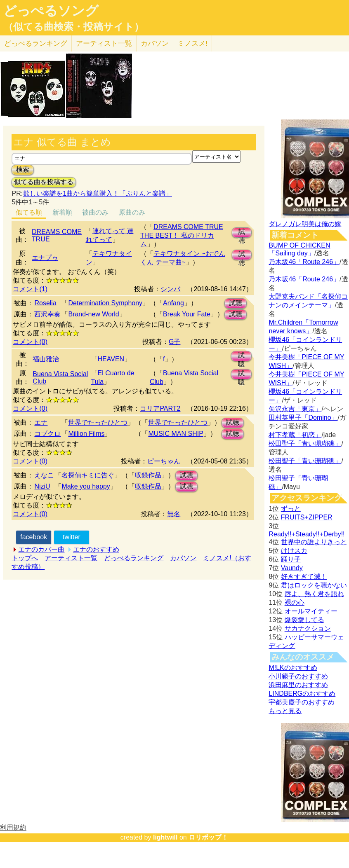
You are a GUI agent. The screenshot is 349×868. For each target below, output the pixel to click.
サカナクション (308, 628)
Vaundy (292, 568)
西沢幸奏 (47, 314)
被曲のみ (95, 212)
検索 (23, 170)
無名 (174, 514)
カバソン (155, 43)
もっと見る (285, 711)
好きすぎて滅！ (304, 577)
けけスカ (294, 551)
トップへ (25, 558)
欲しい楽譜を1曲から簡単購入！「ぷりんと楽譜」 (97, 193)
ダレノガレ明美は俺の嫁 (305, 224)
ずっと (291, 509)
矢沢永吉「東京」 (295, 409)
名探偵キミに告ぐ (88, 475)
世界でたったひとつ (98, 422)
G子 (174, 342)
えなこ (44, 475)
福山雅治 (46, 359)
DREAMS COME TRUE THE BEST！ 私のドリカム (182, 235)
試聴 (242, 233)
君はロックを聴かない (314, 585)
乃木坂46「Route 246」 (304, 262)
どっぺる (36, 43)
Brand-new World (93, 314)
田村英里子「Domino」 (303, 418)
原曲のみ (132, 212)
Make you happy (86, 486)
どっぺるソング (51, 11)
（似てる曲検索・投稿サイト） (74, 27)
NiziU (42, 486)
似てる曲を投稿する (44, 182)
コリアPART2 (160, 408)
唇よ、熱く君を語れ (314, 594)
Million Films (86, 434)
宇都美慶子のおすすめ (302, 702)
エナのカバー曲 (41, 549)
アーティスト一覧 (71, 558)
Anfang (173, 303)
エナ (41, 422)
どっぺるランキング (134, 558)
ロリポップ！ (208, 837)
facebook (34, 537)
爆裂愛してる (304, 620)
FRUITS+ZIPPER (307, 517)
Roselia (45, 303)
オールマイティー (311, 611)
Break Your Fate (187, 314)
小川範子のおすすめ (298, 676)
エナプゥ (45, 258)
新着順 (62, 212)
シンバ (170, 289)
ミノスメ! (192, 43)
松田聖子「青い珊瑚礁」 (305, 443)
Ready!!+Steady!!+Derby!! (307, 534)
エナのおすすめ (96, 549)
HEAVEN (111, 359)
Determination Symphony (105, 303)
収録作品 (148, 475)
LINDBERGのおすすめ (302, 694)
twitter (72, 537)
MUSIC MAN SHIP (176, 434)
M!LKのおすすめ (293, 668)
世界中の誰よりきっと (314, 542)
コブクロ (47, 434)
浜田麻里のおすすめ (298, 685)
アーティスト (104, 43)
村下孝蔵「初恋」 (295, 435)
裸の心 (295, 602)
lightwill (165, 837)
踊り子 (291, 559)
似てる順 (29, 212)
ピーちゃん (164, 461)
